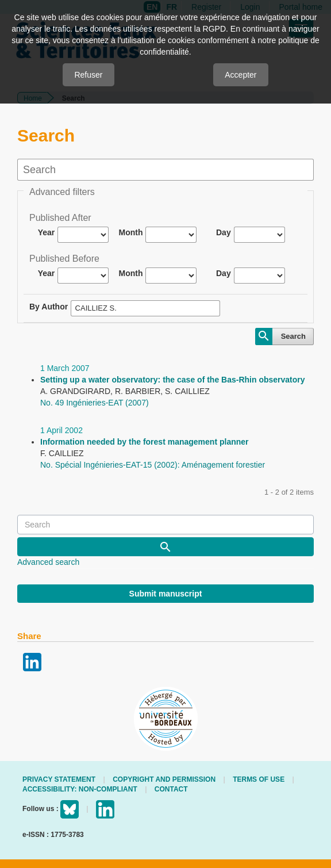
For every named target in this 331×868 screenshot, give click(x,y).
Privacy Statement (59, 779)
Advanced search (48, 562)
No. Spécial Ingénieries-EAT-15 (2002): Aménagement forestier (153, 465)
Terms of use (259, 779)
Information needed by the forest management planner (145, 442)
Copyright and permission (164, 779)
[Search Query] (165, 525)
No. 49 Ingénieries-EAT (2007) (95, 403)
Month (131, 232)
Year (47, 232)
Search (293, 336)
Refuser (88, 75)
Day (224, 232)
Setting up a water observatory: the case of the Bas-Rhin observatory (173, 380)
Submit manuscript (166, 594)
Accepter (240, 75)
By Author (49, 307)
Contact (171, 789)
